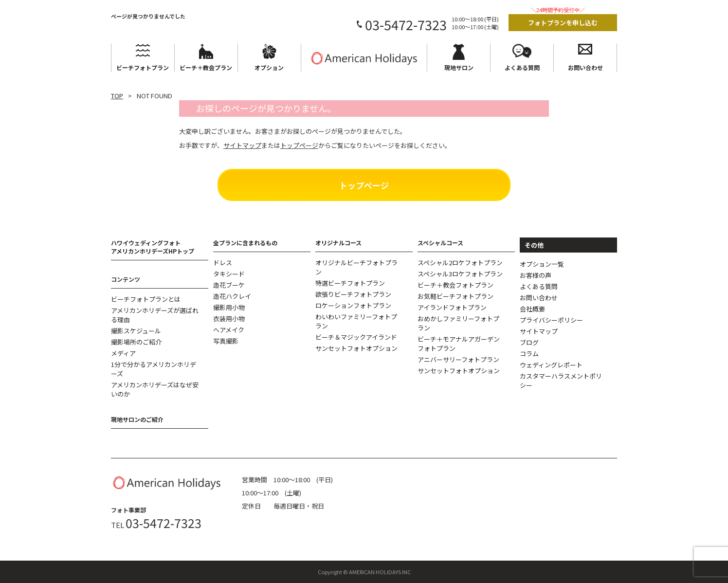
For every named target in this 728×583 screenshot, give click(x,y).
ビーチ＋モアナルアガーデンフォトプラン (459, 344)
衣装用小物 (229, 319)
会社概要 (532, 309)
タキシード (229, 274)
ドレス (223, 263)
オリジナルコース (338, 243)
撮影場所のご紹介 (136, 342)
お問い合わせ (539, 298)
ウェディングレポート (551, 365)
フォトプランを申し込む (563, 23)
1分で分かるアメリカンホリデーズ (154, 369)
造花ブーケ (229, 285)
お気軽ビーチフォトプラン (455, 296)
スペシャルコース (440, 243)
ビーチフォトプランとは (146, 299)
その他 (534, 245)
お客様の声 (536, 275)
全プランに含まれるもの (245, 243)
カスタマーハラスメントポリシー (561, 381)
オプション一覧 (542, 264)
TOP (117, 96)
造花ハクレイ (232, 296)
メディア (123, 353)
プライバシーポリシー (551, 320)
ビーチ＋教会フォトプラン (455, 285)
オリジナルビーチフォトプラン (356, 267)
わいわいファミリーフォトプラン (356, 321)
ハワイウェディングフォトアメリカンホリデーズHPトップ (153, 247)
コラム (529, 354)
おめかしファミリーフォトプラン (458, 323)
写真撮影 (226, 341)
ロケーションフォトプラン (353, 305)
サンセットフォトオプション (356, 348)
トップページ (364, 185)
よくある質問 (539, 286)
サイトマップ (539, 331)
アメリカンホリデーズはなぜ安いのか (155, 389)
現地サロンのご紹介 (137, 419)
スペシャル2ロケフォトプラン (460, 263)
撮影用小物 (229, 307)
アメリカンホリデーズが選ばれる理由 (155, 315)
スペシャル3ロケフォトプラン (460, 274)
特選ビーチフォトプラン (350, 283)
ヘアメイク (229, 330)
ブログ (529, 342)
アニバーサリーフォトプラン (458, 359)
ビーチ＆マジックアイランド (356, 337)
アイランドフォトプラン (452, 307)
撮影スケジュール (136, 331)
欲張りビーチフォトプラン (353, 294)
